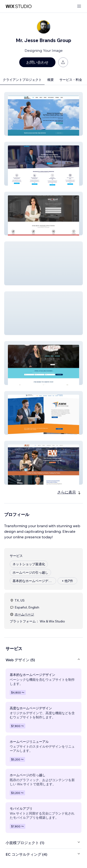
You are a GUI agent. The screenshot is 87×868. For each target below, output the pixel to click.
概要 (51, 80)
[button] (43, 114)
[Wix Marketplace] (19, 6)
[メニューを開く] (79, 6)
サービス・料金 (71, 80)
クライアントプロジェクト (22, 80)
